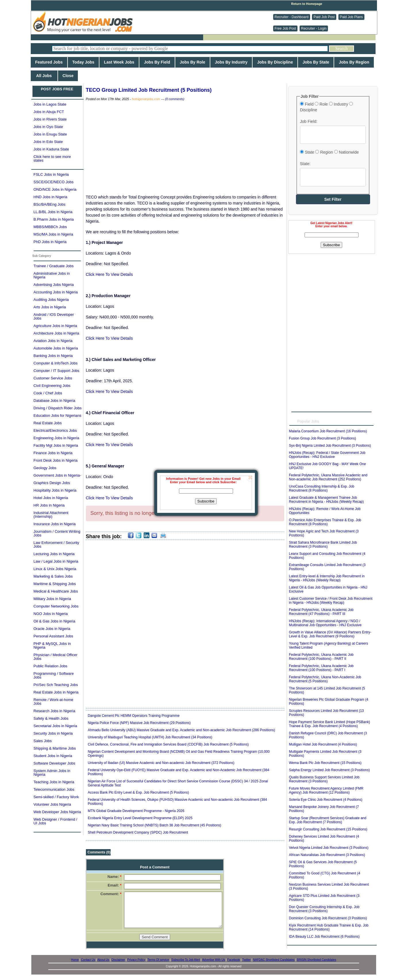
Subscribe (206, 501)
